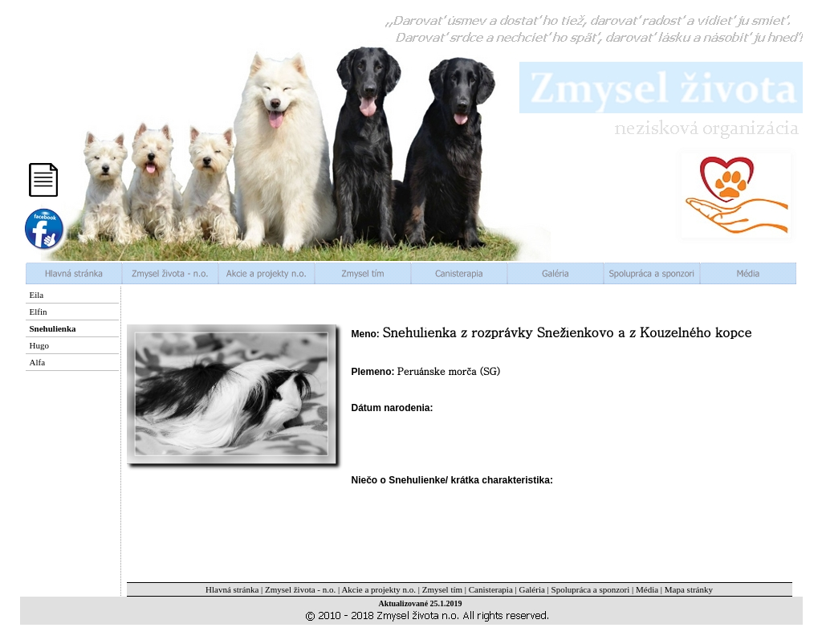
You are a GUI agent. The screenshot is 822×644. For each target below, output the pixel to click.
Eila (37, 295)
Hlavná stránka (232, 589)
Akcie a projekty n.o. (378, 589)
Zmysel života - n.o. (300, 589)
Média (647, 589)
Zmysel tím (442, 589)
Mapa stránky (689, 589)
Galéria (531, 589)
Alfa (38, 362)
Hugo (39, 345)
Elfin (39, 312)
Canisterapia (491, 589)
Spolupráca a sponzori (591, 589)
